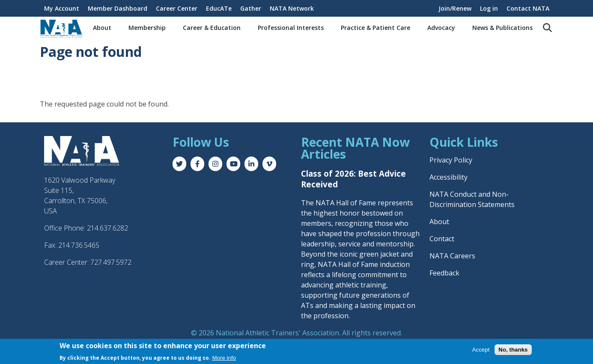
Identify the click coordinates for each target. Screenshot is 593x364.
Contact (442, 239)
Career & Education (212, 28)
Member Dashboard (118, 8)
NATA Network (292, 8)
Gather (251, 8)
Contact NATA (528, 8)
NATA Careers (452, 256)
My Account (62, 8)
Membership (147, 28)
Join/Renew (455, 8)
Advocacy (441, 28)
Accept (481, 350)
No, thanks (513, 350)
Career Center (177, 8)
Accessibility (448, 177)
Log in (489, 8)
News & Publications (502, 28)
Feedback (444, 273)
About (102, 28)
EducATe (219, 8)
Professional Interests (291, 28)
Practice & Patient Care (375, 28)
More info (224, 358)
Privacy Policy (451, 160)
